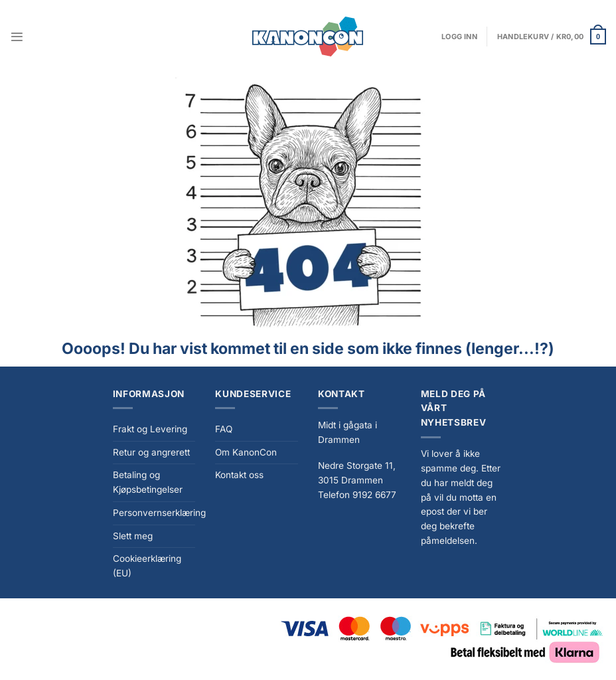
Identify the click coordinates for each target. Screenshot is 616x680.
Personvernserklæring (159, 513)
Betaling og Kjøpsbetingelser (148, 482)
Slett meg (133, 536)
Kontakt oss (239, 475)
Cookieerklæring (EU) (147, 566)
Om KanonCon (246, 452)
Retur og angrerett (151, 452)
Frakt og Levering (150, 429)
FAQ (224, 429)
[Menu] (17, 37)
